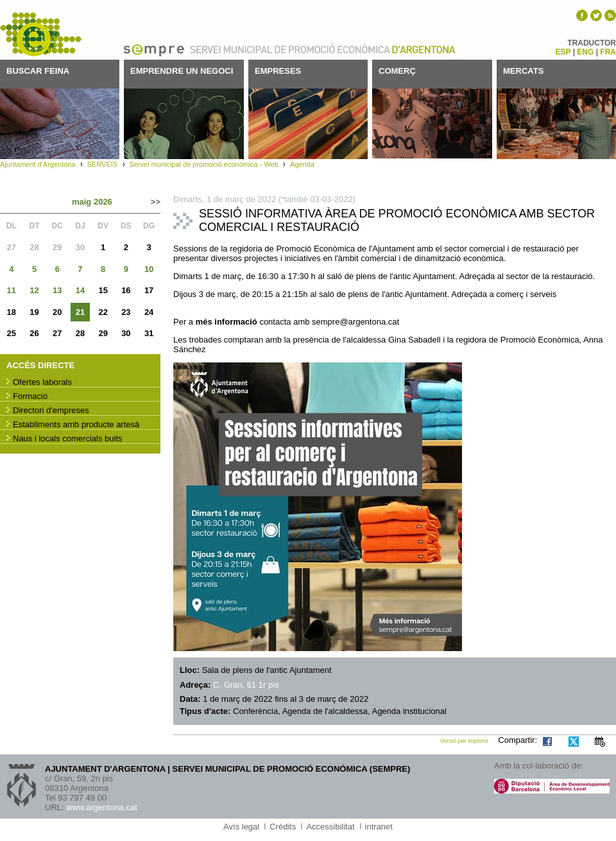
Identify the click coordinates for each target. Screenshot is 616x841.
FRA (608, 52)
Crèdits (283, 827)
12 (34, 290)
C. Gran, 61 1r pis (246, 685)
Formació (30, 396)
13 (57, 290)
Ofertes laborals (42, 382)
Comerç (397, 71)
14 (80, 290)
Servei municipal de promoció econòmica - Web (203, 164)
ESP (563, 52)
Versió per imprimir (464, 741)
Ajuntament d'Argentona (424, 49)
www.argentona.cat (102, 807)
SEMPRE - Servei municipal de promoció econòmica (42, 35)
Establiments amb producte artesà (76, 424)
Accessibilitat (330, 827)
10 (149, 269)
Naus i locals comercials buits (68, 438)
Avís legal (241, 827)
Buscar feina (38, 71)
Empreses (278, 71)
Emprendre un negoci (182, 71)
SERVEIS (102, 164)
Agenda (302, 164)
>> (156, 202)
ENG (585, 52)
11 (12, 290)
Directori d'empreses (51, 410)
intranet (379, 827)
